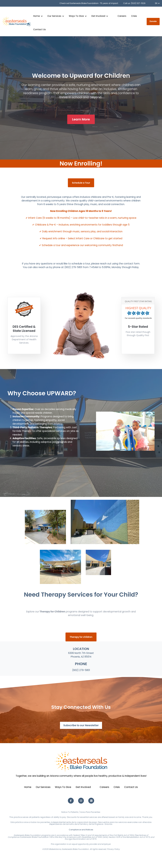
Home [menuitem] (28, 787)
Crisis (134, 16)
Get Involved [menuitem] (83, 787)
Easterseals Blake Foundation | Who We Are (41, 837)
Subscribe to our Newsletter (81, 725)
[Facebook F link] (71, 801)
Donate (153, 21)
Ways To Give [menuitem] (63, 787)
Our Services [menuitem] (43, 787)
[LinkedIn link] (91, 801)
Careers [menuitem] (104, 787)
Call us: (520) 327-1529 (134, 3)
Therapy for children (81, 637)
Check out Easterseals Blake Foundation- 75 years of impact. (89, 3)
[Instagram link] (81, 801)
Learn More (81, 119)
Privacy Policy (113, 849)
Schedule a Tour (81, 183)
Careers (122, 16)
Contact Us (39, 29)
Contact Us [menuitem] (131, 787)
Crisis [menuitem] (117, 787)
